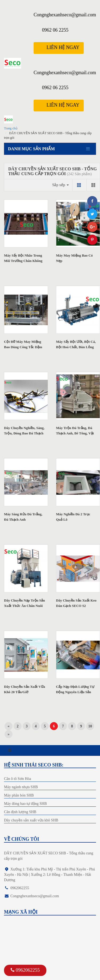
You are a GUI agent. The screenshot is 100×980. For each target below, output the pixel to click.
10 (90, 726)
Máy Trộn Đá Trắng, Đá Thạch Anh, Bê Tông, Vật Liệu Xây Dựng (75, 433)
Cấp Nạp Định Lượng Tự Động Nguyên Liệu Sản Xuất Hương (75, 692)
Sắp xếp (61, 185)
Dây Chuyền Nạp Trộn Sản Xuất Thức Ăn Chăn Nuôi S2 (25, 606)
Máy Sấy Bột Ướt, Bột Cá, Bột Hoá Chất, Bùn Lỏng (76, 344)
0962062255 (25, 970)
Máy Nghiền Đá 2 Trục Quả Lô (73, 517)
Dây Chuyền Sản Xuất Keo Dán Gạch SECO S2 (76, 603)
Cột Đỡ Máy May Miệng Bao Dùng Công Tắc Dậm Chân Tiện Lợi (23, 347)
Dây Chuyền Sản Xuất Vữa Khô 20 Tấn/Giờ (25, 689)
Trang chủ (11, 128)
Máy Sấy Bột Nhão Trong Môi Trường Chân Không (23, 258)
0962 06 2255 (55, 30)
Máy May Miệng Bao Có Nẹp (74, 258)
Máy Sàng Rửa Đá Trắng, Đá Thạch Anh (23, 517)
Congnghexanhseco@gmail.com (65, 15)
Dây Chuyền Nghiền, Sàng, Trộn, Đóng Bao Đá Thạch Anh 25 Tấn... (24, 433)
